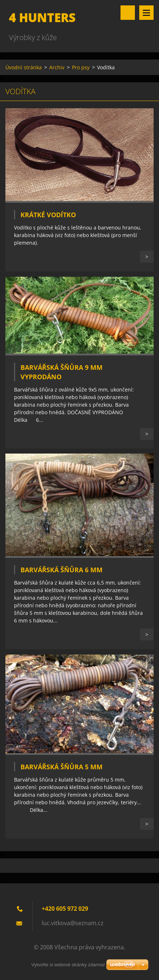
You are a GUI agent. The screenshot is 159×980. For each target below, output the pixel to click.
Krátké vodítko (48, 215)
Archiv (57, 67)
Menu (146, 13)
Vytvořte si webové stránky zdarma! (68, 965)
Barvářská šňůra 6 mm (62, 570)
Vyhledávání (128, 13)
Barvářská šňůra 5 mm (62, 767)
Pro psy (81, 67)
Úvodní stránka (24, 67)
